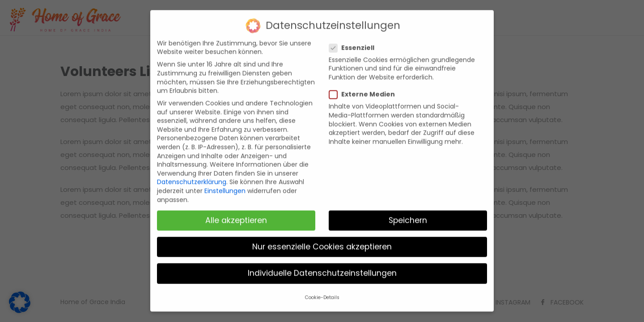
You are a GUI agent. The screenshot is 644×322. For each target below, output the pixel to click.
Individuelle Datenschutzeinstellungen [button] (322, 267)
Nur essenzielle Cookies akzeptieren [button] (322, 241)
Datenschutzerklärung (192, 176)
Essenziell (355, 42)
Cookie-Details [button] (322, 292)
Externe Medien (366, 88)
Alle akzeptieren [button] (236, 214)
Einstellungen (225, 185)
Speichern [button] (408, 214)
